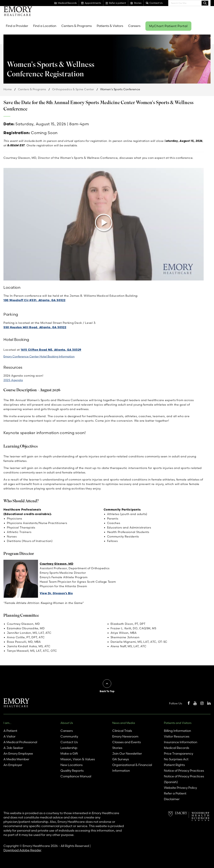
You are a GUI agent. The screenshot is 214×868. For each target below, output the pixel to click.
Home (8, 89)
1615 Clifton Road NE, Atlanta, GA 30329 (51, 350)
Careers (134, 26)
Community (69, 736)
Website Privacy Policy (180, 788)
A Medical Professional (20, 742)
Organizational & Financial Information (132, 768)
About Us (67, 723)
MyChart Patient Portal (168, 26)
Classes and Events (127, 742)
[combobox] (189, 3)
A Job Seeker (13, 748)
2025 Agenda (13, 380)
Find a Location (45, 26)
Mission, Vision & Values (78, 759)
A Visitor (9, 736)
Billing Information (177, 731)
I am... (7, 723)
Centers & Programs (77, 26)
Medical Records (177, 748)
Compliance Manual (76, 776)
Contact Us (69, 742)
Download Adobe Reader (22, 850)
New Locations (72, 765)
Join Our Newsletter (127, 753)
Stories (117, 748)
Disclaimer (172, 799)
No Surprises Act (176, 759)
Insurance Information (181, 742)
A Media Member (16, 759)
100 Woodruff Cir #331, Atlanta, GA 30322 (34, 300)
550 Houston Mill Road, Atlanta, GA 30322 (35, 327)
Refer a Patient (175, 793)
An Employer (13, 765)
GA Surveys (121, 759)
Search (205, 3)
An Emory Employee (18, 753)
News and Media (124, 723)
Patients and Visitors (178, 723)
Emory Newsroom (125, 736)
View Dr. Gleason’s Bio (56, 593)
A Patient (10, 731)
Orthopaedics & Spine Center (73, 89)
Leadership (69, 748)
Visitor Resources (177, 736)
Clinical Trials (122, 731)
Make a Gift (69, 753)
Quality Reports (72, 771)
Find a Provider (17, 26)
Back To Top (107, 691)
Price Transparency (179, 753)
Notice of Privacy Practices (184, 771)
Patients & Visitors (110, 26)
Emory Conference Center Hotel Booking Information (39, 356)
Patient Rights (174, 765)
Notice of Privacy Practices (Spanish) (184, 779)
